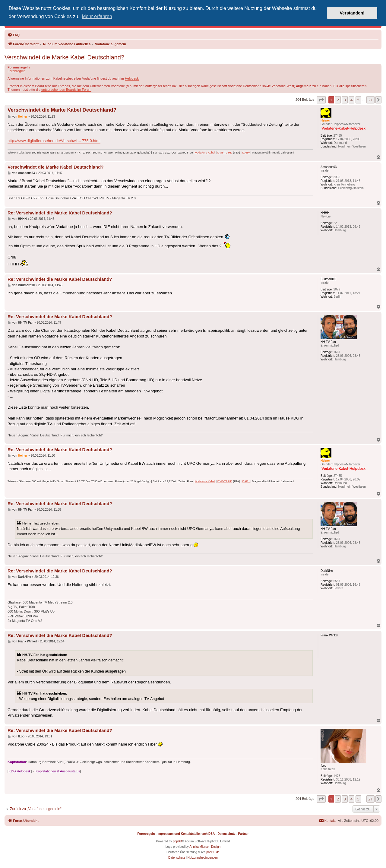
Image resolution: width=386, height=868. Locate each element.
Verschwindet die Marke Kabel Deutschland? (64, 57)
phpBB (177, 841)
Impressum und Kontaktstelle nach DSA (186, 834)
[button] (321, 100)
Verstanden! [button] (352, 13)
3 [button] (345, 100)
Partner (243, 834)
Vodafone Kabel (205, 153)
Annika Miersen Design (205, 847)
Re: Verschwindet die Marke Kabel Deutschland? (60, 213)
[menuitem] (14, 35)
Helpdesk (132, 78)
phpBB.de (213, 852)
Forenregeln (16, 71)
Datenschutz (226, 834)
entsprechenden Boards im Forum (66, 90)
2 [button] (338, 100)
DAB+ (246, 153)
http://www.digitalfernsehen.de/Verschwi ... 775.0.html (54, 141)
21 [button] (370, 100)
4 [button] (351, 100)
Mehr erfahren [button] (97, 16)
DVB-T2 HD (225, 153)
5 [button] (358, 100)
